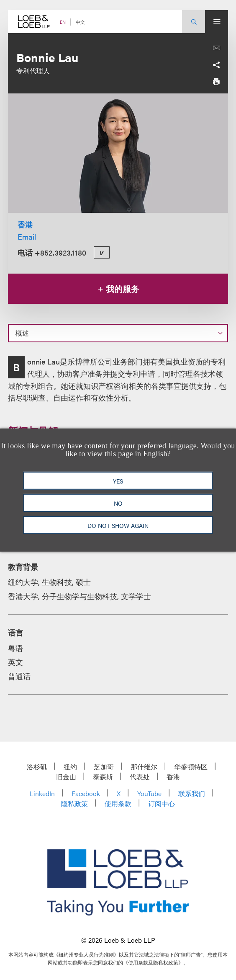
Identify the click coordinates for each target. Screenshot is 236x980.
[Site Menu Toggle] (217, 22)
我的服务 (118, 288)
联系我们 (192, 793)
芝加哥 (104, 767)
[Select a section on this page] (118, 333)
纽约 (70, 767)
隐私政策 (74, 803)
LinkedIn (42, 793)
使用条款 (118, 803)
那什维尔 (144, 767)
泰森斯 (103, 777)
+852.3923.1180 (60, 252)
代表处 (140, 777)
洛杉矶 (37, 767)
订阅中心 (162, 803)
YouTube (149, 793)
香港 (25, 224)
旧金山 (66, 777)
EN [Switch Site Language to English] (63, 22)
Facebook (86, 793)
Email (27, 237)
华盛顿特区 (191, 767)
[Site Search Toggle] (194, 22)
